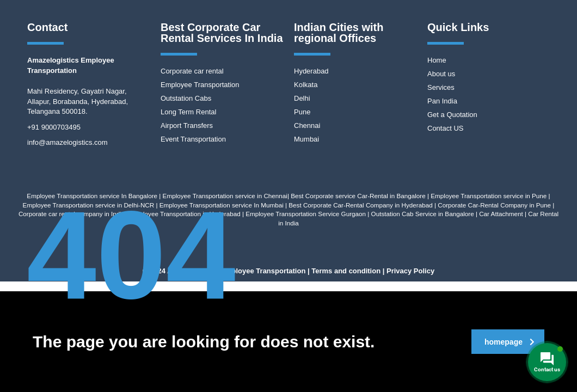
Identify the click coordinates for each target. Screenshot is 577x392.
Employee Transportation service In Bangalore (92, 196)
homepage (510, 342)
